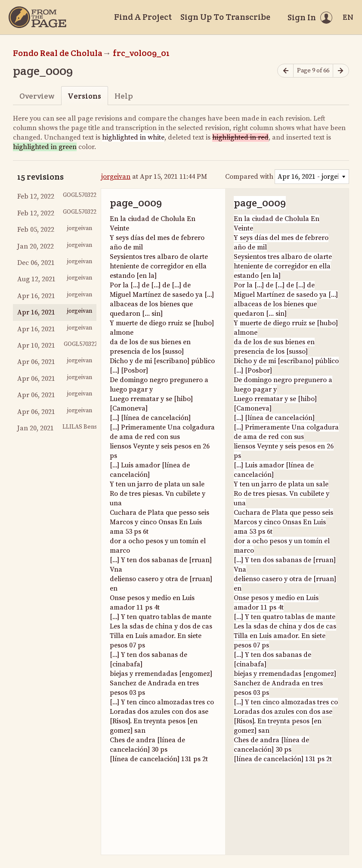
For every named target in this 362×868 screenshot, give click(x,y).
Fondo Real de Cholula (58, 53)
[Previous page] (285, 71)
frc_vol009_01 (141, 53)
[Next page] (341, 71)
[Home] (37, 17)
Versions (84, 96)
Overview (37, 96)
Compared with (249, 177)
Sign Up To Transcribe (225, 17)
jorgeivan (116, 177)
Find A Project (143, 17)
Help (124, 96)
